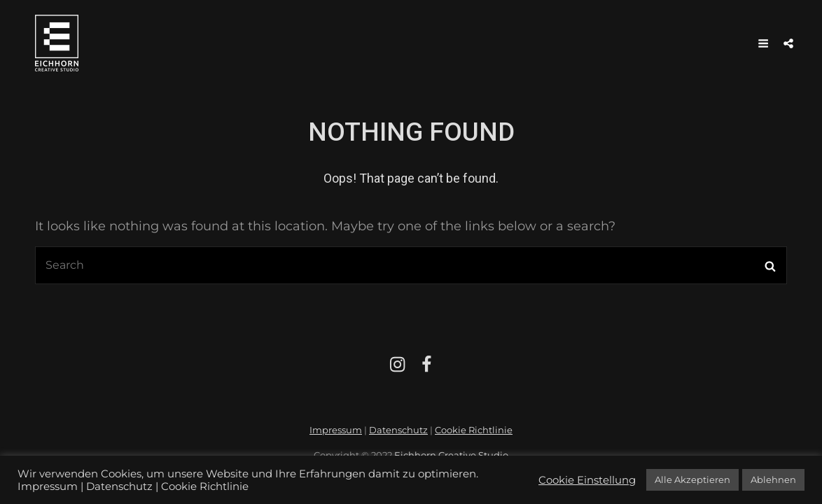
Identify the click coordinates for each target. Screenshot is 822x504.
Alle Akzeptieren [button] (692, 479)
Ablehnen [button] (773, 479)
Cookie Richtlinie (474, 430)
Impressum (336, 430)
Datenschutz (398, 430)
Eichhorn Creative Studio (451, 455)
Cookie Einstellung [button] (587, 480)
